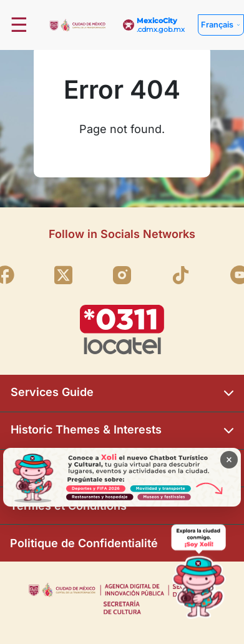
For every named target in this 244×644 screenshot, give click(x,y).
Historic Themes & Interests (122, 431)
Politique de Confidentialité (84, 543)
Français (217, 25)
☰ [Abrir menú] (19, 25)
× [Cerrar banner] (229, 459)
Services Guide (122, 393)
